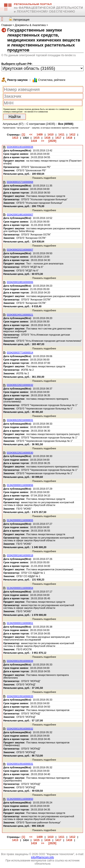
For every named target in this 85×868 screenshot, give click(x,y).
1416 (47, 138)
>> (43, 141)
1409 (40, 135)
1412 (72, 135)
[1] (23, 135)
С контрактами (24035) (41, 124)
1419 (34, 141)
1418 (69, 138)
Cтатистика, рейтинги (52, 80)
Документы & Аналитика (30, 25)
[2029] (52, 141)
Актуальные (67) (13, 124)
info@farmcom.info (42, 857)
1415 (36, 138)
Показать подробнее (43, 178)
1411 (62, 135)
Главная (7, 25)
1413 (15, 138)
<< (31, 135)
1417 (58, 138)
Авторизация (21, 20)
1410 (50, 135)
